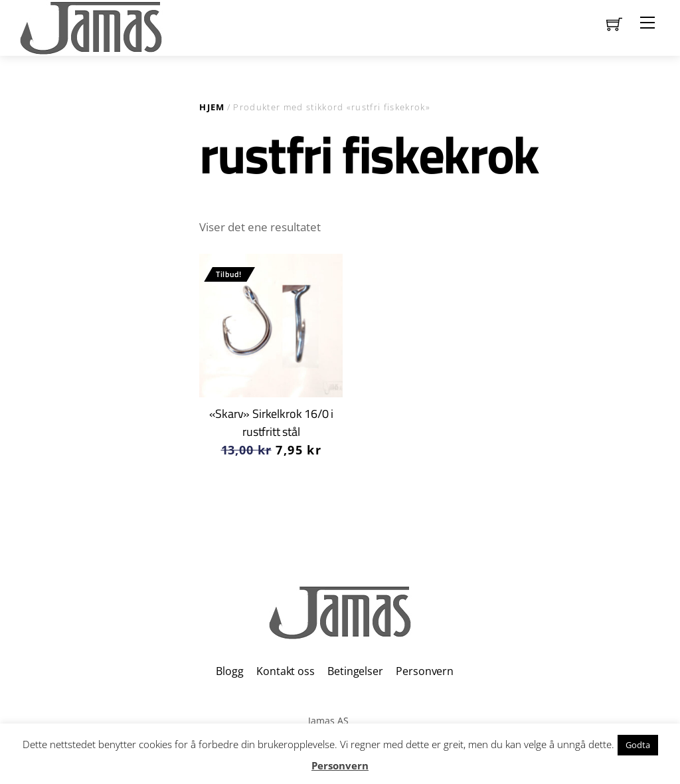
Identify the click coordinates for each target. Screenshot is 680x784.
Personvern (424, 671)
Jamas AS (328, 721)
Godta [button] (638, 745)
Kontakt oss (285, 671)
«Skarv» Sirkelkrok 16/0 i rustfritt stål (272, 422)
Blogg (229, 671)
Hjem (212, 107)
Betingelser (355, 671)
